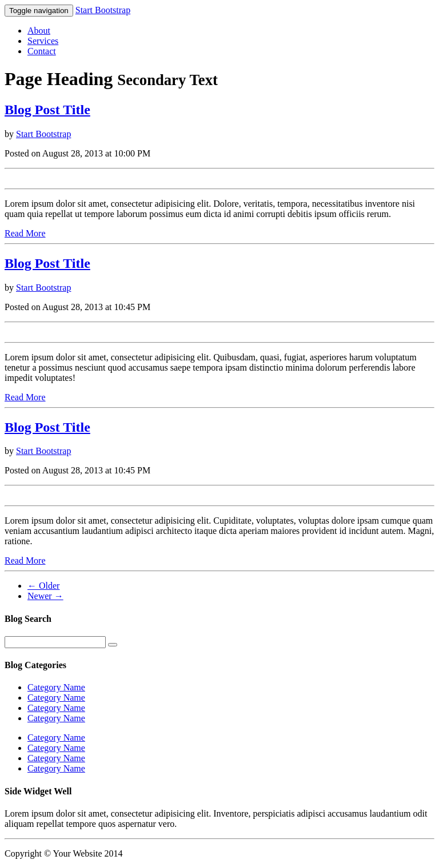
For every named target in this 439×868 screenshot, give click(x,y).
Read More (25, 233)
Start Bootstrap (103, 10)
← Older (43, 586)
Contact (42, 51)
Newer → (45, 596)
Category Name (56, 687)
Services (43, 41)
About (39, 31)
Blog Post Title (47, 110)
